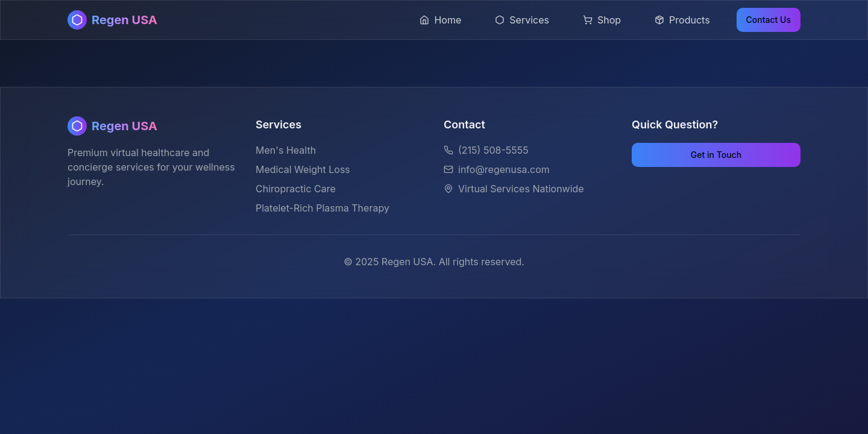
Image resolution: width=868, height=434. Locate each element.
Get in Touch (716, 155)
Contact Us (769, 20)
